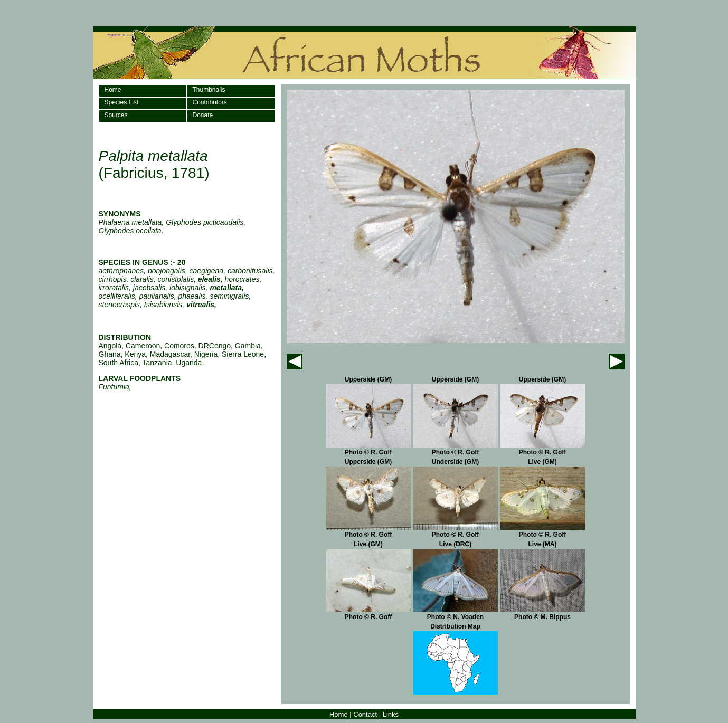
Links (391, 714)
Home (113, 90)
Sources (116, 115)
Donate (203, 115)
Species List (122, 102)
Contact (365, 714)
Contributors (210, 102)
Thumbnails (209, 90)
